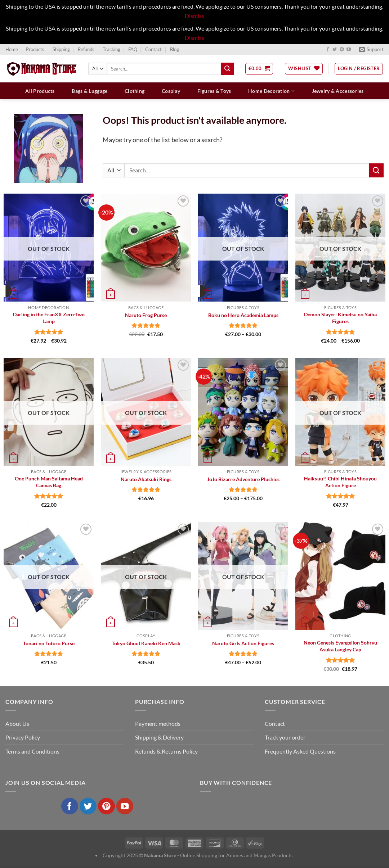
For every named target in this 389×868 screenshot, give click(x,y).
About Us (17, 724)
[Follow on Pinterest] (342, 50)
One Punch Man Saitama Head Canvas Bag (49, 482)
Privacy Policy (23, 737)
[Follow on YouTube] (349, 50)
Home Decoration (271, 91)
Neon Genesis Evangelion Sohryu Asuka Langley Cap (340, 646)
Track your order (285, 737)
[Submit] (227, 69)
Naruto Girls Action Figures (243, 643)
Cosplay (171, 91)
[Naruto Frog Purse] (146, 248)
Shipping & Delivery (159, 737)
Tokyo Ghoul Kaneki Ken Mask (146, 643)
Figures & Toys (214, 91)
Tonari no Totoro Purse (49, 643)
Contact (153, 49)
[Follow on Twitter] (335, 50)
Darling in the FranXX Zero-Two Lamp (49, 318)
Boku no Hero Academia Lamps (243, 315)
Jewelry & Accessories (338, 91)
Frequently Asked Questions (300, 751)
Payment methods (158, 724)
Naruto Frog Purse (146, 315)
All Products (40, 91)
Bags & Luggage (90, 91)
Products (35, 49)
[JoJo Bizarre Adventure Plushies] (243, 412)
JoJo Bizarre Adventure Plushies (243, 479)
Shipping (61, 49)
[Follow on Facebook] (328, 50)
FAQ (133, 49)
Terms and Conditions (32, 751)
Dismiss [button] (194, 16)
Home (12, 49)
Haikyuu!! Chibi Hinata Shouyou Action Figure (340, 482)
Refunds (86, 49)
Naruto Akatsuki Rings (146, 479)
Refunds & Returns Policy (166, 751)
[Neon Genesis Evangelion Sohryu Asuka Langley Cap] (340, 576)
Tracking (111, 49)
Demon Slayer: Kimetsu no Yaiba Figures (340, 318)
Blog (175, 49)
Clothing (135, 91)
